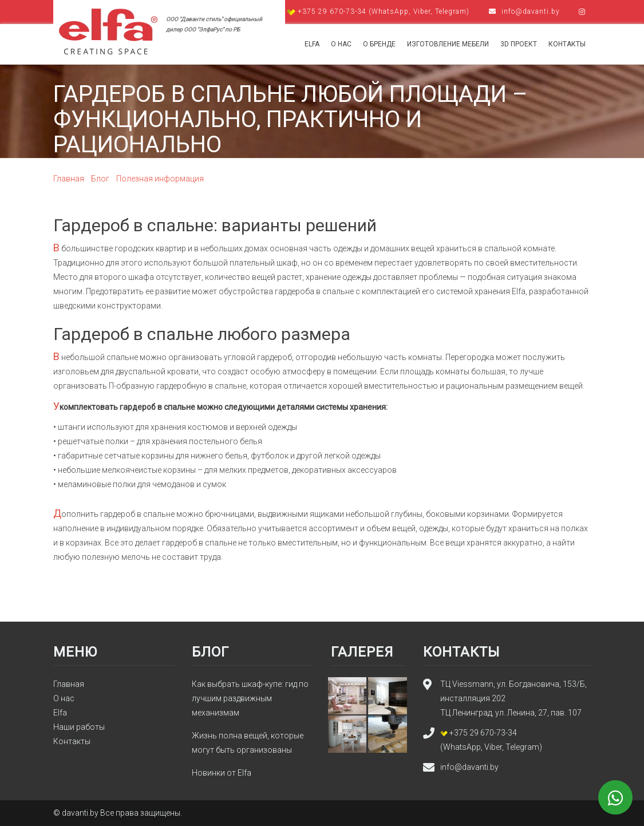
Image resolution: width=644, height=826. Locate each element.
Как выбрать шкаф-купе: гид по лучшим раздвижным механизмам (250, 698)
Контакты (567, 44)
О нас (341, 44)
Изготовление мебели (448, 44)
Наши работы (79, 727)
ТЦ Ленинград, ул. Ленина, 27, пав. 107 (511, 713)
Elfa (312, 44)
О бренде (379, 44)
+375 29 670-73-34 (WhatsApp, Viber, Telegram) (379, 11)
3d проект (519, 44)
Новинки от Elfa (222, 773)
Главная (69, 684)
